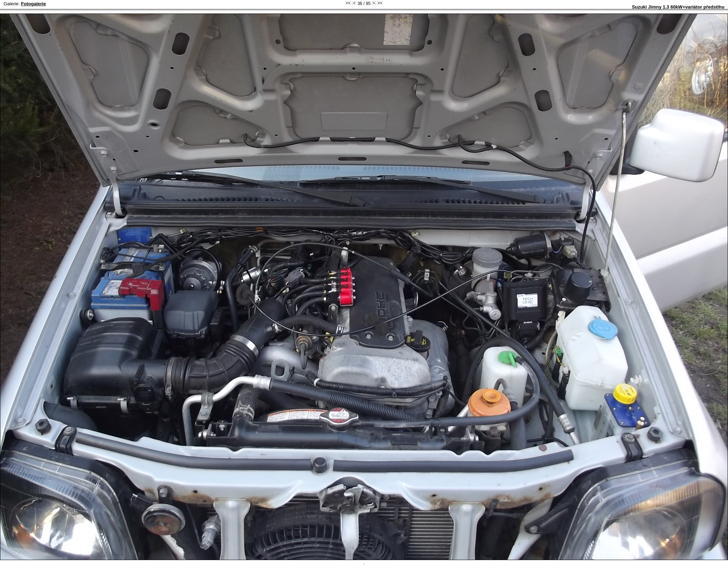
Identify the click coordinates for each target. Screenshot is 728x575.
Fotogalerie (33, 4)
